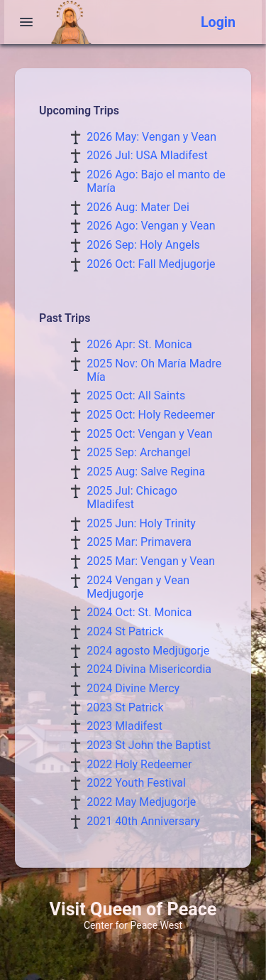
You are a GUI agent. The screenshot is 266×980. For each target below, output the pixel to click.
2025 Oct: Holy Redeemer (151, 415)
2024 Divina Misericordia (149, 669)
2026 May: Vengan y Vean (151, 137)
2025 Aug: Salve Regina (146, 472)
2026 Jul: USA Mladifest (147, 155)
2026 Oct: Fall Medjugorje (151, 264)
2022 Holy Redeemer (139, 764)
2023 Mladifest (124, 726)
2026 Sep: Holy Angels (143, 245)
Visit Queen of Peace (133, 909)
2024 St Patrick (125, 631)
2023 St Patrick (125, 707)
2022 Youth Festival (136, 783)
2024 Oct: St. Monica (139, 612)
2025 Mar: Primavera (139, 542)
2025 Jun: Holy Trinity (141, 523)
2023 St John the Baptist (149, 745)
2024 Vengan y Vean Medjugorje (138, 587)
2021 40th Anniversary (143, 821)
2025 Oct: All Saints (136, 395)
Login (218, 22)
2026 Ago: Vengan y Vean (151, 226)
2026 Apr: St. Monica (139, 344)
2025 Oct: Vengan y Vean (149, 434)
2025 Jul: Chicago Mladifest (132, 497)
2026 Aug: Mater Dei (138, 207)
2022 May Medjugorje (141, 802)
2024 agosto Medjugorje (148, 651)
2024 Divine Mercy (133, 688)
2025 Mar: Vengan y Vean (151, 561)
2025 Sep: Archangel (139, 452)
